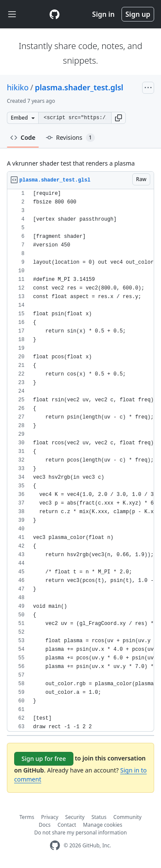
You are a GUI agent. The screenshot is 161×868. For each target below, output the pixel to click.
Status (99, 817)
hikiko (18, 87)
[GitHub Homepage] (55, 845)
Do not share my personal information (81, 833)
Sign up (138, 14)
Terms (27, 817)
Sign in (103, 14)
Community (128, 817)
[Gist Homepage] (55, 14)
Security (75, 817)
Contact (67, 825)
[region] (80, 460)
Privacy (50, 817)
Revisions (70, 138)
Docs (45, 825)
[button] (118, 118)
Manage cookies (102, 825)
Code (23, 137)
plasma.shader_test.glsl (79, 87)
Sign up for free (44, 759)
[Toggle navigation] (12, 14)
